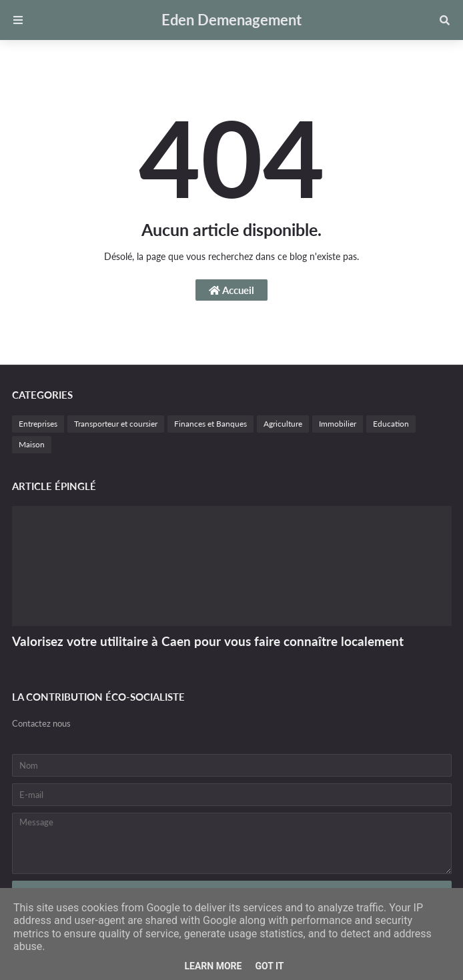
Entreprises (38, 424)
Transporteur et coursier (116, 424)
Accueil (232, 290)
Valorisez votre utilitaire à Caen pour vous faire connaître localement (208, 641)
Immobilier (338, 424)
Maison (32, 444)
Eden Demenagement (232, 20)
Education (391, 424)
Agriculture (283, 424)
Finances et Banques (210, 424)
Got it (269, 966)
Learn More (213, 966)
